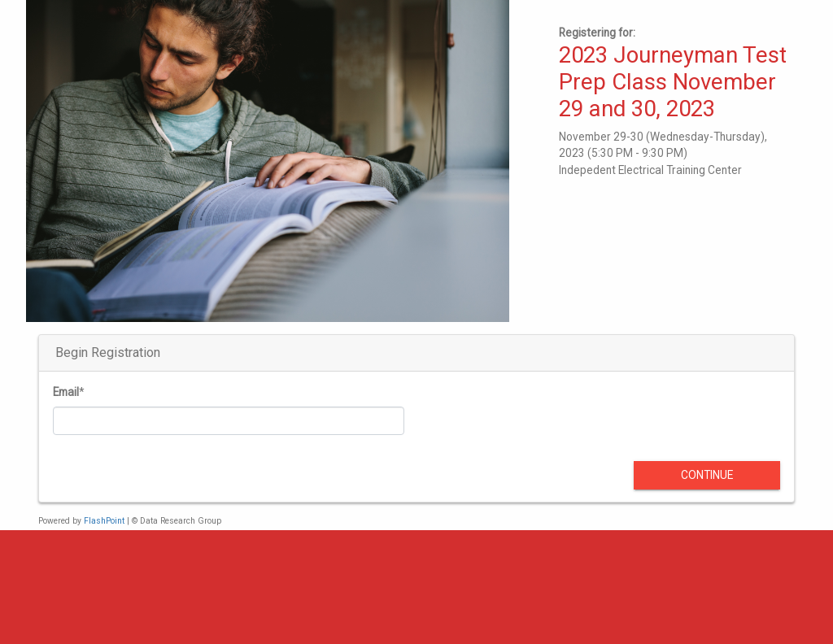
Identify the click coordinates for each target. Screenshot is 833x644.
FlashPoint (104, 521)
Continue (707, 475)
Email (66, 392)
